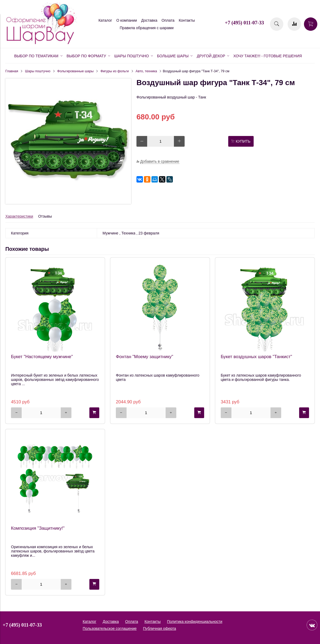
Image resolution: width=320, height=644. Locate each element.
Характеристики (19, 216)
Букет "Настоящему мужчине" (42, 357)
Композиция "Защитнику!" (38, 528)
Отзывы (45, 216)
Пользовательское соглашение (110, 628)
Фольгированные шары (75, 71)
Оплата (168, 20)
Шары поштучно (38, 71)
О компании (127, 20)
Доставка (149, 20)
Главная (12, 71)
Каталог (105, 20)
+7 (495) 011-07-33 (244, 23)
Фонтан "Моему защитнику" (144, 357)
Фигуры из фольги (115, 71)
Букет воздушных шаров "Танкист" (256, 357)
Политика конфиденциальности (195, 622)
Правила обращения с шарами (147, 28)
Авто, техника (146, 71)
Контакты (187, 20)
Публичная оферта (160, 628)
